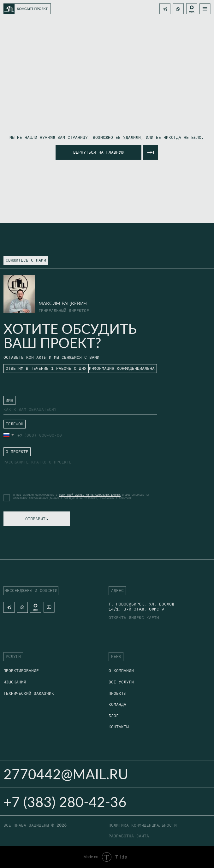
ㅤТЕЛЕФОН (12, 425)
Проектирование (21, 670)
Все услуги (121, 682)
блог (114, 716)
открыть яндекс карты (134, 617)
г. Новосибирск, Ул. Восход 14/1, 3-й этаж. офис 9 (141, 606)
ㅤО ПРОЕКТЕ (15, 451)
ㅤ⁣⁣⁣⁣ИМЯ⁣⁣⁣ (7, 400)
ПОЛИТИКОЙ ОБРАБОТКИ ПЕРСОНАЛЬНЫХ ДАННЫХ (90, 495)
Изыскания (15, 682)
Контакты (119, 727)
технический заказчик (29, 693)
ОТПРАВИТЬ (37, 519)
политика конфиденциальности (143, 825)
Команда (117, 704)
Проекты (117, 693)
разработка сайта (129, 836)
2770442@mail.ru (66, 774)
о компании (121, 670)
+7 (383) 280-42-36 (65, 802)
